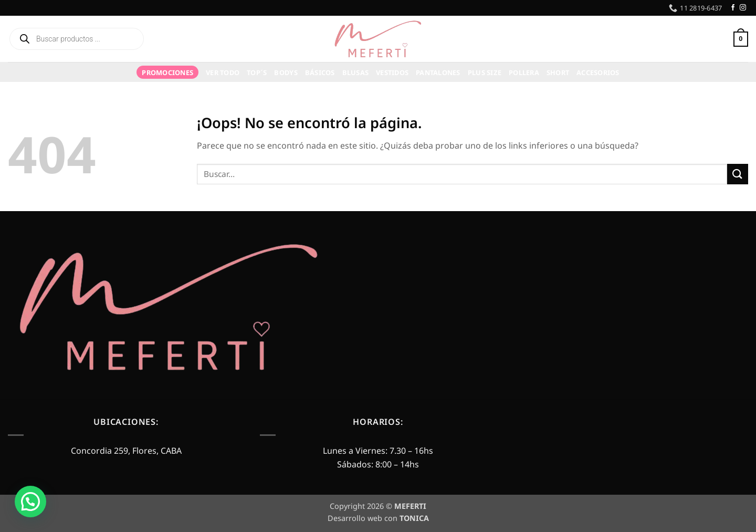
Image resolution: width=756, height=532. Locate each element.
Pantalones (438, 72)
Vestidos (392, 72)
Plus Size (485, 72)
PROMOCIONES (167, 72)
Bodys (286, 72)
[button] (721, 39)
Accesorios (598, 72)
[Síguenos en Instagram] (743, 8)
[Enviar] (738, 174)
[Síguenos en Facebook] (733, 8)
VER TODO (223, 72)
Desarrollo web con (378, 518)
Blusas (356, 72)
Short (558, 72)
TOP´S (257, 72)
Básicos (320, 72)
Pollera (524, 72)
